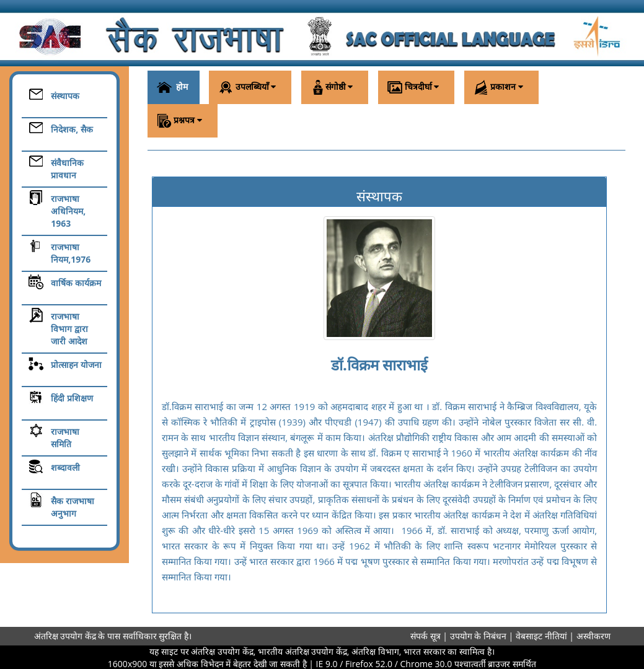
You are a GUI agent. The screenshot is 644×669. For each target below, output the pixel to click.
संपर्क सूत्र (426, 636)
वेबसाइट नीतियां (542, 636)
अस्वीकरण (593, 636)
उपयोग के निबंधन (479, 636)
